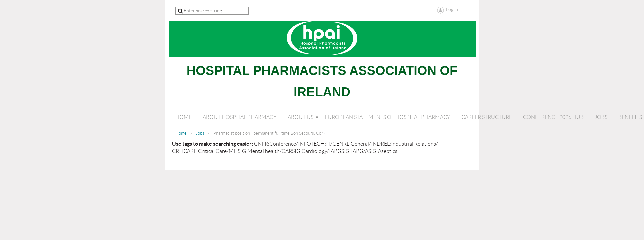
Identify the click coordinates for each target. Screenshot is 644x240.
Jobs (200, 133)
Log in (452, 9)
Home (181, 133)
